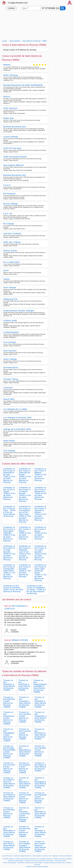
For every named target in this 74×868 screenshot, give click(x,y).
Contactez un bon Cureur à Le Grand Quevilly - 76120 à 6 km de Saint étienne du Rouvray (41, 553)
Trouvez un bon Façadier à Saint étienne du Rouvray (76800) (40, 751)
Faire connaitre (37, 856)
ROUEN (25, 640)
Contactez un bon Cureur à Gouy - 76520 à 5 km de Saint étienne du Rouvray (9, 511)
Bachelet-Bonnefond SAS (15, 127)
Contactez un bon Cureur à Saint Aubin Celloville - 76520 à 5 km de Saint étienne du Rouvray (9, 534)
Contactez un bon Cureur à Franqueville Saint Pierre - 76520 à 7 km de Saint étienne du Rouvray (9, 572)
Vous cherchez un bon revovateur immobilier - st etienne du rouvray (46, 859)
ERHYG (7, 97)
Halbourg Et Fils (10, 299)
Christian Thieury (11, 379)
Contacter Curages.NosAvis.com (23, 856)
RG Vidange (9, 224)
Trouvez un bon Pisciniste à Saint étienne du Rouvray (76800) (25, 798)
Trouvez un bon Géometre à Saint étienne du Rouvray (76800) (40, 702)
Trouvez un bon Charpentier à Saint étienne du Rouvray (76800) (41, 717)
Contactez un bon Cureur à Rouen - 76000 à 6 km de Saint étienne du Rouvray (25, 533)
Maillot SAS (8, 118)
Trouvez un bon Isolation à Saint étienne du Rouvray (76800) (25, 768)
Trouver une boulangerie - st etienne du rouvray (16, 863)
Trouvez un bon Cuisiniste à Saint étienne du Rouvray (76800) (25, 702)
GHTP (6, 271)
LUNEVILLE (10, 609)
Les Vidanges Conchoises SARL (18, 418)
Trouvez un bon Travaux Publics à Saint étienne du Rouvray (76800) (40, 846)
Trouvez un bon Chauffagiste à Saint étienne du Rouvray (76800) (9, 735)
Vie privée (45, 856)
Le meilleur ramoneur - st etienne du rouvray (14, 859)
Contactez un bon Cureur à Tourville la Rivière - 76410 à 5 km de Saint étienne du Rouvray (41, 513)
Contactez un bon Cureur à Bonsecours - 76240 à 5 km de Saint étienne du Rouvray (41, 493)
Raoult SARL (9, 399)
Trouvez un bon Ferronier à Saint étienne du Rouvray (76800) (9, 768)
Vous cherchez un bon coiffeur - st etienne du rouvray (52, 861)
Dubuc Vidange (10, 359)
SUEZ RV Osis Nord (12, 148)
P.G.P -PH (8, 214)
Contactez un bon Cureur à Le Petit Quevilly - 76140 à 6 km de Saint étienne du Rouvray (9, 553)
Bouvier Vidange (11, 204)
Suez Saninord (10, 351)
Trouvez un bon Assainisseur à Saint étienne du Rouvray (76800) (9, 718)
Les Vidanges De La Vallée (15, 409)
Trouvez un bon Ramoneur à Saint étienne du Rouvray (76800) (40, 813)
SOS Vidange (9, 451)
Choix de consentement (65, 856)
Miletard (7, 65)
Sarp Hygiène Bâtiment (13, 165)
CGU (50, 856)
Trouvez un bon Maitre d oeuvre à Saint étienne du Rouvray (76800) (9, 783)
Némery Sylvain (10, 251)
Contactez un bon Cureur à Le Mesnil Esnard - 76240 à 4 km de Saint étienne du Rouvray (25, 494)
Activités (11, 8)
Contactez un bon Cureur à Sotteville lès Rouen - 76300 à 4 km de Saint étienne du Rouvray (25, 475)
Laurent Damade (11, 137)
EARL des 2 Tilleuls (12, 242)
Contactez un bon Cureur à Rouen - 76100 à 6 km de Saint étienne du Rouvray (41, 533)
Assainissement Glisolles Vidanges (19, 311)
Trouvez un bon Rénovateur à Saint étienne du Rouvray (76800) (9, 831)
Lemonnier (8, 388)
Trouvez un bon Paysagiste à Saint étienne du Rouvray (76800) (40, 783)
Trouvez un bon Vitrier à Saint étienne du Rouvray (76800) (9, 845)
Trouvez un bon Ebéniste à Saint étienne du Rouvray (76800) (9, 702)
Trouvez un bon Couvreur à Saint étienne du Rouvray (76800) (25, 734)
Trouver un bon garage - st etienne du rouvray (42, 863)
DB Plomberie (9, 194)
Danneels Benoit (11, 368)
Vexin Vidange (10, 287)
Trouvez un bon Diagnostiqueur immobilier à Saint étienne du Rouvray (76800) (40, 686)
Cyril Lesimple (10, 342)
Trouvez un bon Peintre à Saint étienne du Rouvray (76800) (9, 797)
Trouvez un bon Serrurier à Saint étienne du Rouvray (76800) (25, 831)
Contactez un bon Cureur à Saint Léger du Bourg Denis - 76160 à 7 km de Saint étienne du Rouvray (41, 573)
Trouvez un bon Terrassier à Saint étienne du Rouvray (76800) (40, 831)
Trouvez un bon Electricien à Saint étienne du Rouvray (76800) (40, 734)
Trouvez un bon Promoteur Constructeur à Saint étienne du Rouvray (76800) (25, 815)
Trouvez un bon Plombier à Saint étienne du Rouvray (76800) (9, 813)
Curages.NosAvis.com (18, 3)
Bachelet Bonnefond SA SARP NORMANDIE (23, 85)
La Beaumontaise (11, 332)
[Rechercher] (63, 8)
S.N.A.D (7, 185)
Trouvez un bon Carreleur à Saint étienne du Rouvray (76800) (25, 717)
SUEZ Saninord (10, 108)
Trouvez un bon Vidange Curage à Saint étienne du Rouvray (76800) (25, 846)
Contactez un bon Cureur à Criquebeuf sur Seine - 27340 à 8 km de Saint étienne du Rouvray (36, 590)
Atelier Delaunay (11, 75)
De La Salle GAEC (12, 262)
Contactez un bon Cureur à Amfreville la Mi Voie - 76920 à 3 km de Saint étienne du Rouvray (9, 475)
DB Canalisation (19, 606)
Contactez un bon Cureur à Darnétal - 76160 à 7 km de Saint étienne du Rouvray (25, 571)
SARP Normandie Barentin (15, 157)
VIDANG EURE (10, 321)
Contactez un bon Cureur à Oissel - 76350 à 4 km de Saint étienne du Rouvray (9, 493)
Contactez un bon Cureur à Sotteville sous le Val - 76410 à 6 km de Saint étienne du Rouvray (25, 553)
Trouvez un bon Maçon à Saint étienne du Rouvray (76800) (40, 767)
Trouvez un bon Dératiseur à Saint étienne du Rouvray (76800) (9, 685)
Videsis (6, 279)
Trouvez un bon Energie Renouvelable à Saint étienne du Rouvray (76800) (9, 752)
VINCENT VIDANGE (12, 234)
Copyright (55, 856)
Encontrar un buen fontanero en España (37, 867)
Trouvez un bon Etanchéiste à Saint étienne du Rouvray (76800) (25, 751)
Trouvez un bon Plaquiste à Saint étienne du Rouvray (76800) (41, 798)
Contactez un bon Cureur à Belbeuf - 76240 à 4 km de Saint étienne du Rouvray (41, 475)
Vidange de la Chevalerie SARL (17, 429)
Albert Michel (9, 441)
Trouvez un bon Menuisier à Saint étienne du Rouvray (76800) (25, 783)
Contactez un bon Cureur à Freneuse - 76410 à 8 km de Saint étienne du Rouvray (13, 589)
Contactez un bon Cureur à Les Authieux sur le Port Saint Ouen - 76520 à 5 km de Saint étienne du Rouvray (25, 514)
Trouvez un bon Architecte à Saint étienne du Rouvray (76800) (24, 685)
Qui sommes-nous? (8, 856)
